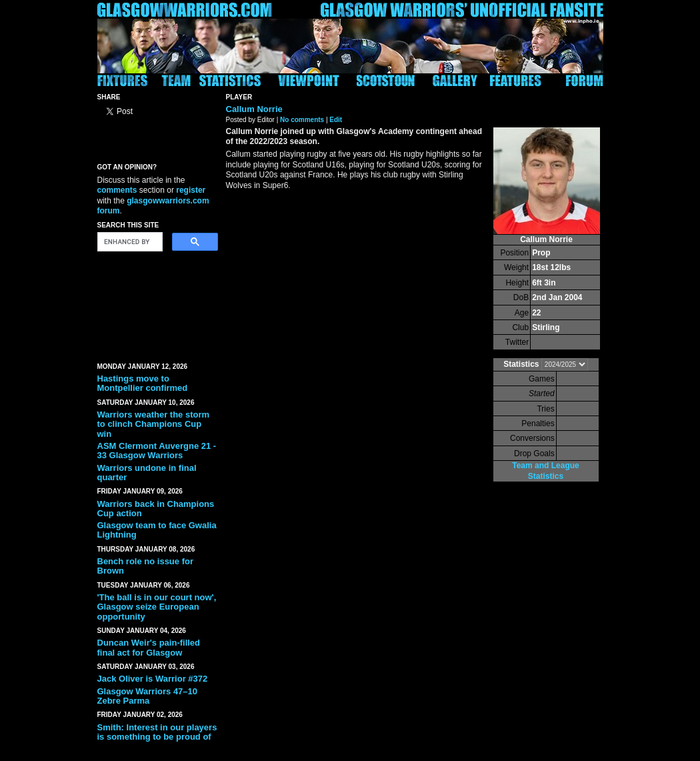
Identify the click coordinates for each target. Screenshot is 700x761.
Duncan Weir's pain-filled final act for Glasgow (149, 647)
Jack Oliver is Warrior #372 (153, 679)
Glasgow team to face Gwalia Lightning (157, 530)
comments (117, 190)
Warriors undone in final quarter (147, 473)
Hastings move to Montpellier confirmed (143, 383)
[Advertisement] (157, 304)
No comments (302, 120)
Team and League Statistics (545, 471)
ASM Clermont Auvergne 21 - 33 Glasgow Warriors (157, 451)
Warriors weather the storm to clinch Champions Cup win (154, 424)
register (191, 190)
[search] (129, 242)
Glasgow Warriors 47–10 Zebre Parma (148, 696)
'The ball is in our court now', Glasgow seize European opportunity (157, 607)
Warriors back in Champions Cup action (156, 509)
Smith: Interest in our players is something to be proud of (157, 732)
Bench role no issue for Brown (145, 566)
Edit (336, 120)
